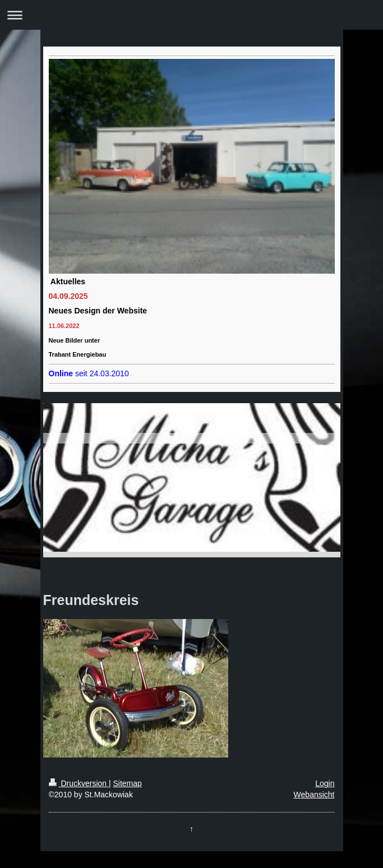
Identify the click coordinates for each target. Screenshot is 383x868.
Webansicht (314, 795)
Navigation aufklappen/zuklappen (191, 15)
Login (325, 783)
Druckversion (79, 783)
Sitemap (128, 783)
